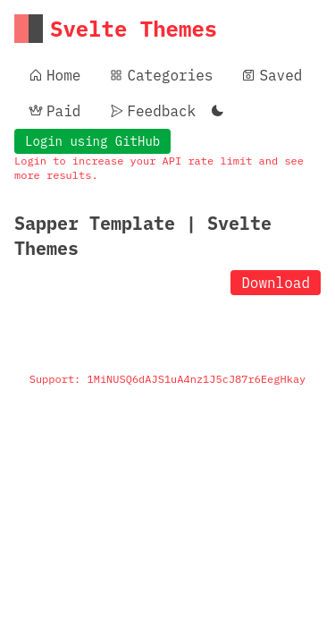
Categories (161, 75)
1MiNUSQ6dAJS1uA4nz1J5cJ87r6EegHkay (197, 379)
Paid (54, 111)
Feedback (152, 111)
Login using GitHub (92, 141)
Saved (272, 75)
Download (276, 283)
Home (54, 75)
